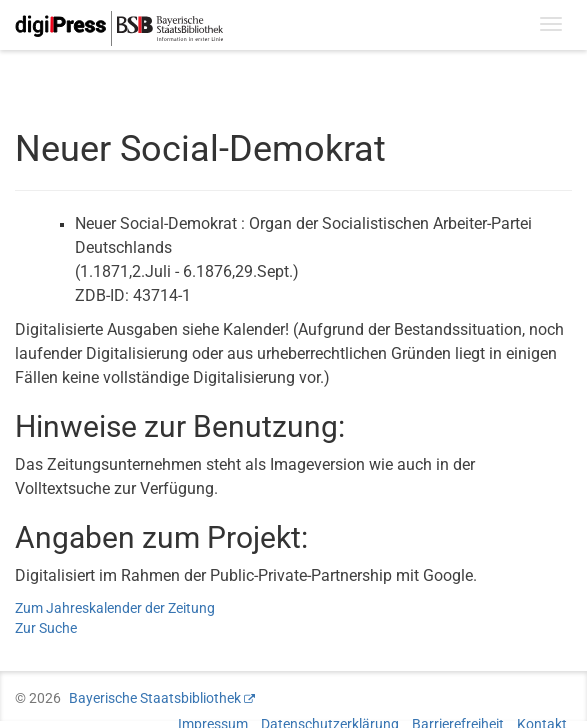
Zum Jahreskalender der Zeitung (115, 608)
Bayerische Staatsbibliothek (155, 698)
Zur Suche (46, 628)
